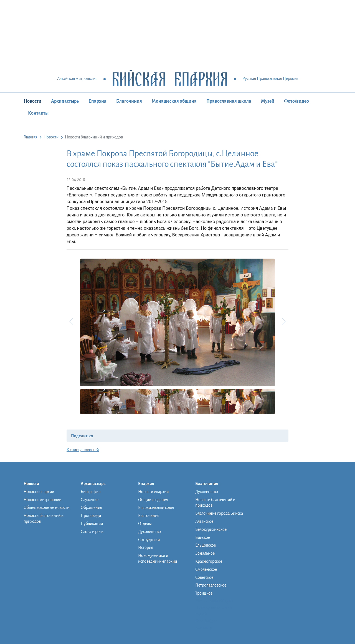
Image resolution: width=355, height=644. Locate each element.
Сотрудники (149, 540)
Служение (90, 500)
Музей (268, 101)
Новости (32, 101)
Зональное (205, 553)
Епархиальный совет (156, 507)
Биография (91, 492)
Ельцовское (206, 545)
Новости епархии (39, 492)
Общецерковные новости (46, 507)
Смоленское (206, 569)
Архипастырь (65, 101)
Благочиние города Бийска (219, 513)
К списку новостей (83, 450)
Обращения (91, 507)
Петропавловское (211, 585)
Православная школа (229, 101)
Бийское (203, 537)
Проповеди (91, 516)
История (146, 547)
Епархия (97, 101)
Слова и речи (92, 532)
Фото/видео (296, 101)
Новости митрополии (42, 500)
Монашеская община (174, 101)
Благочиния (129, 101)
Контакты (38, 113)
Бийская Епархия (170, 79)
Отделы (145, 524)
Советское (204, 577)
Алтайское (204, 521)
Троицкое (204, 593)
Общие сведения (153, 500)
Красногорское (209, 561)
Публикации (92, 524)
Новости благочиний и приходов (44, 518)
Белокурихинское (211, 529)
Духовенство (149, 532)
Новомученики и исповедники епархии (158, 558)
